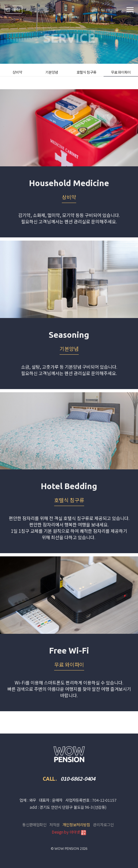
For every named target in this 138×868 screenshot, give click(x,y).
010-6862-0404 (78, 778)
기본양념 (52, 72)
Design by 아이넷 (69, 832)
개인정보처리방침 (76, 825)
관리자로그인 (103, 825)
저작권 (55, 825)
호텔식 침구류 (86, 72)
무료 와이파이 (121, 72)
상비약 (17, 72)
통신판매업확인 (34, 825)
